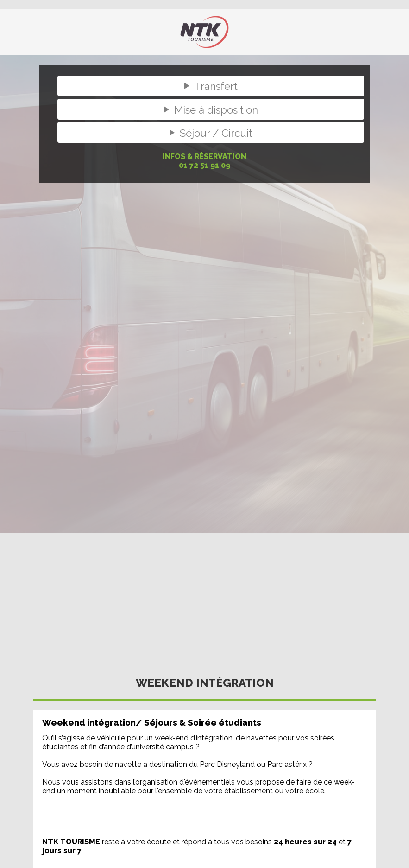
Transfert (209, 86)
